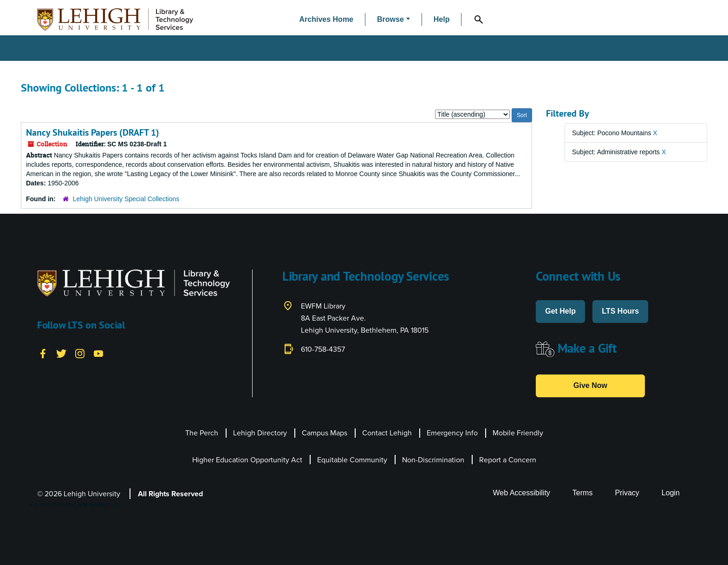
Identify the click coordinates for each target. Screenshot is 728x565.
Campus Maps (325, 433)
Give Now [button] (590, 385)
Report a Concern (508, 460)
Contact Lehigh (387, 433)
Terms (583, 493)
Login (671, 493)
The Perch (202, 433)
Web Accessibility (522, 493)
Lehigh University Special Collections (126, 199)
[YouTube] (98, 353)
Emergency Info (452, 433)
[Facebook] (43, 353)
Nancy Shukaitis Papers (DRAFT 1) (93, 132)
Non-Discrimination (433, 460)
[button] (393, 20)
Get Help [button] (560, 311)
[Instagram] (80, 353)
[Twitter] (61, 353)
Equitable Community (352, 460)
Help (442, 19)
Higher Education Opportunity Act (247, 460)
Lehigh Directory (260, 433)
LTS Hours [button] (620, 311)
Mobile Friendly (518, 433)
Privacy (627, 493)
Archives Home (327, 19)
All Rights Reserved (170, 494)
